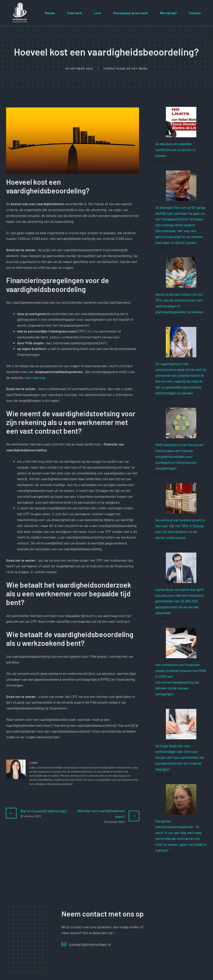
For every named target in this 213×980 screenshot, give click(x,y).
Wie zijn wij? (168, 13)
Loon (97, 13)
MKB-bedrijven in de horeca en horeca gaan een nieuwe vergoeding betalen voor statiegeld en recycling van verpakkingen (179, 456)
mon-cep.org (35, 378)
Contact (195, 13)
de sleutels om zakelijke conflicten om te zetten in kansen (175, 150)
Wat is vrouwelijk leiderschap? (44, 811)
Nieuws (50, 13)
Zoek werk (74, 13)
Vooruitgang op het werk (130, 13)
